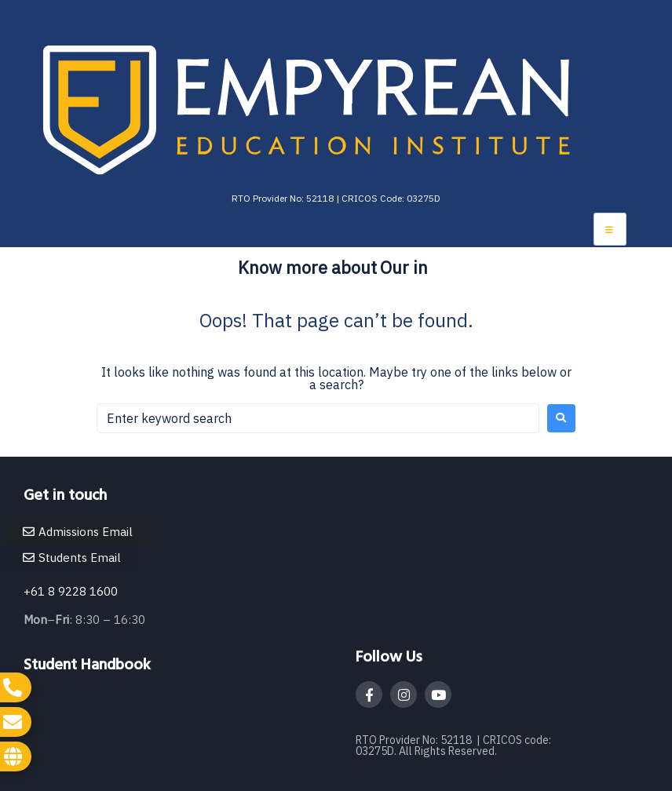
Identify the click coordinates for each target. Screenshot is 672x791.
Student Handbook (87, 665)
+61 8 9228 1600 (71, 591)
